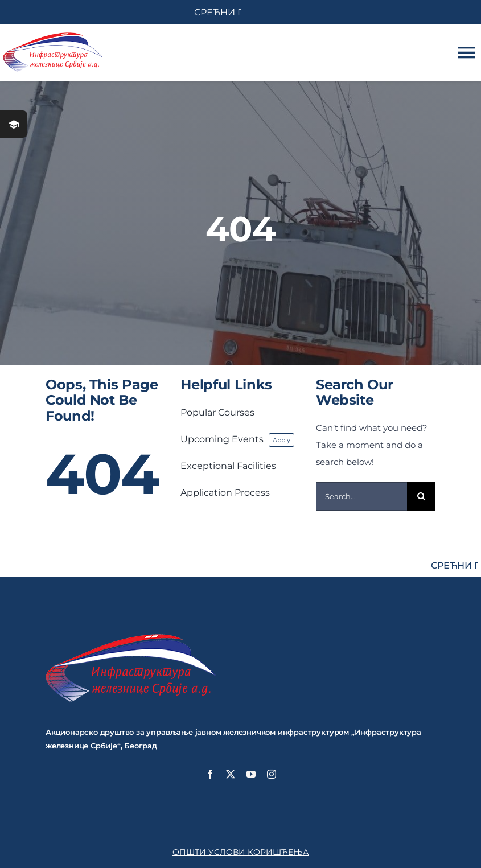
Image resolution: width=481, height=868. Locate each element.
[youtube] (251, 774)
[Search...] (361, 496)
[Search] (421, 496)
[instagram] (272, 774)
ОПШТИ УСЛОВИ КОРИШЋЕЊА (240, 852)
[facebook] (210, 774)
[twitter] (231, 774)
